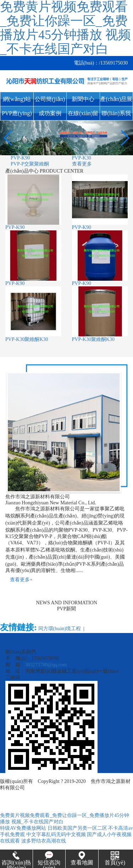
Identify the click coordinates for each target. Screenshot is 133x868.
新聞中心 (83, 99)
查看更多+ (21, 580)
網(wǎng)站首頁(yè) (17, 101)
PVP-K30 (82, 158)
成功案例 (50, 113)
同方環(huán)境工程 (60, 629)
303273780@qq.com (46, 665)
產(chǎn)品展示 (116, 101)
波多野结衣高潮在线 (44, 841)
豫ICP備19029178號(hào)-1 (58, 788)
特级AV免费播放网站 (23, 828)
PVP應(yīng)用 (17, 115)
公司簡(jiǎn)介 (50, 101)
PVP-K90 (20, 158)
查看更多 (82, 164)
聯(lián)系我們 (116, 115)
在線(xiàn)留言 (83, 115)
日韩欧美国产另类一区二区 (77, 828)
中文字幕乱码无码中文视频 (56, 835)
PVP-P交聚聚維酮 (30, 164)
